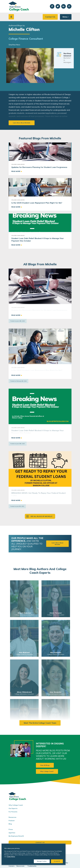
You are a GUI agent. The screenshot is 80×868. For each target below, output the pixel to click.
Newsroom (20, 866)
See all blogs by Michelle (41, 516)
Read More (16, 171)
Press (11, 829)
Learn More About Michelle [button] (57, 544)
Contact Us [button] (50, 17)
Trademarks (32, 866)
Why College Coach (16, 805)
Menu (65, 17)
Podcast (12, 821)
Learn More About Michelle (22, 123)
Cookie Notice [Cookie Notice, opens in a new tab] (11, 857)
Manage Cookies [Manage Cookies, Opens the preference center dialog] (42, 861)
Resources (12, 817)
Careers (12, 866)
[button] (11, 17)
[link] (24, 599)
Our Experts (13, 808)
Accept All (57, 861)
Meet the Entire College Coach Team (40, 723)
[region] (34, 854)
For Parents (13, 812)
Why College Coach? (47, 771)
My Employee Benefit (16, 836)
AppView (12, 833)
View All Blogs (45, 765)
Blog (10, 824)
